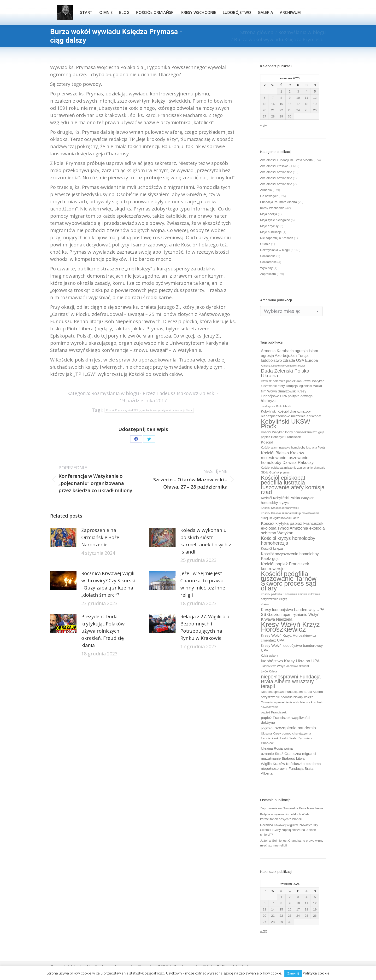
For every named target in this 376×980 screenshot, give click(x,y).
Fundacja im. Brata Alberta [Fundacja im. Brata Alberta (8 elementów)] (276, 406)
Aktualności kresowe (274, 166)
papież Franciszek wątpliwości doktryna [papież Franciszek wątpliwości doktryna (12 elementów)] (285, 720)
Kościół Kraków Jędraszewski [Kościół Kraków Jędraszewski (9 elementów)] (280, 508)
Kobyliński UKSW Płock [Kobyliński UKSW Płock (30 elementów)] (285, 424)
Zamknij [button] (293, 973)
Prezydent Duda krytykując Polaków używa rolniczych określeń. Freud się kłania (103, 631)
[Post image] (63, 537)
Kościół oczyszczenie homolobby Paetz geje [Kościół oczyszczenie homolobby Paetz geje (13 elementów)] (290, 556)
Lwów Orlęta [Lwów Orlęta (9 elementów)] (269, 671)
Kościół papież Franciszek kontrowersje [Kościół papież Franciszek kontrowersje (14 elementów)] (285, 566)
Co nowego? (269, 196)
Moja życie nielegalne (275, 220)
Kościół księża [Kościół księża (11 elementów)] (272, 548)
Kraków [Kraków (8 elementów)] (265, 604)
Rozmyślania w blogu (115, 393)
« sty (263, 125)
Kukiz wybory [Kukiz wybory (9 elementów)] (269, 656)
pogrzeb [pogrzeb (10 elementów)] (267, 728)
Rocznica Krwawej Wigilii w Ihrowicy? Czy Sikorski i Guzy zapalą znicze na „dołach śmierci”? (108, 584)
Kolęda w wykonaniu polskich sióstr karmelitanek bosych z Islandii (206, 541)
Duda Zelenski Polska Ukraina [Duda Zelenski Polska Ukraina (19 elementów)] (285, 373)
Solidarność (268, 262)
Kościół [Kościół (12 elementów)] (267, 442)
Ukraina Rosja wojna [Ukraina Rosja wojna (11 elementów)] (277, 748)
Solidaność (268, 256)
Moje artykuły (269, 226)
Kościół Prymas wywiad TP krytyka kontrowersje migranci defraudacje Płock (149, 410)
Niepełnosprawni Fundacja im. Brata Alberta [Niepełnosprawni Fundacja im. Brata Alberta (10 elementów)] (292, 692)
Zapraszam (268, 274)
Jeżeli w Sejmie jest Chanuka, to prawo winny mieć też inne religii (203, 584)
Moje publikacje (271, 232)
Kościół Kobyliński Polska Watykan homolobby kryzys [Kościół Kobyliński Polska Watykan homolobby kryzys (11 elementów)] (288, 500)
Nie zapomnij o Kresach (277, 238)
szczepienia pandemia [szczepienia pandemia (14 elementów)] (295, 728)
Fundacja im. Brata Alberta (279, 202)
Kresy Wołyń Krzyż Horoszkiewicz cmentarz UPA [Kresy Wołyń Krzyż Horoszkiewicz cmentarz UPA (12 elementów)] (289, 638)
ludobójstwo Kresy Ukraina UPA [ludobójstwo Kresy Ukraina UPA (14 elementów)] (290, 661)
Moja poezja (269, 214)
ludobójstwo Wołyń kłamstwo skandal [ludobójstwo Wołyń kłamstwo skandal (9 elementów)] (285, 666)
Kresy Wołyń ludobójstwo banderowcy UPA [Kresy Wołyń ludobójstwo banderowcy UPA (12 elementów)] (292, 648)
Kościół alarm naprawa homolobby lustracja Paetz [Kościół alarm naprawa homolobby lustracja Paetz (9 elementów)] (293, 448)
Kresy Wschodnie (272, 208)
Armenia (266, 190)
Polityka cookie (316, 973)
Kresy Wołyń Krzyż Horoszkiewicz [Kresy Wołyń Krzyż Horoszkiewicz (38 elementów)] (290, 627)
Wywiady (266, 268)
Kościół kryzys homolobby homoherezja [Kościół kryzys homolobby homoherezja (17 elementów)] (288, 541)
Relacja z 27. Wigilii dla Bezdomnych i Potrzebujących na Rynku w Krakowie (205, 627)
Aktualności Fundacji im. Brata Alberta (286, 160)
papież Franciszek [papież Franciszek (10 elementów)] (274, 712)
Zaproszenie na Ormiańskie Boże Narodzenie (100, 537)
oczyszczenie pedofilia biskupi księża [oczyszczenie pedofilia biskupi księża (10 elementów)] (287, 697)
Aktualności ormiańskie (276, 172)
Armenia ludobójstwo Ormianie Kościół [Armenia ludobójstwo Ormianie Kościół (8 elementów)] (283, 366)
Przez (179, 393)
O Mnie (265, 244)
